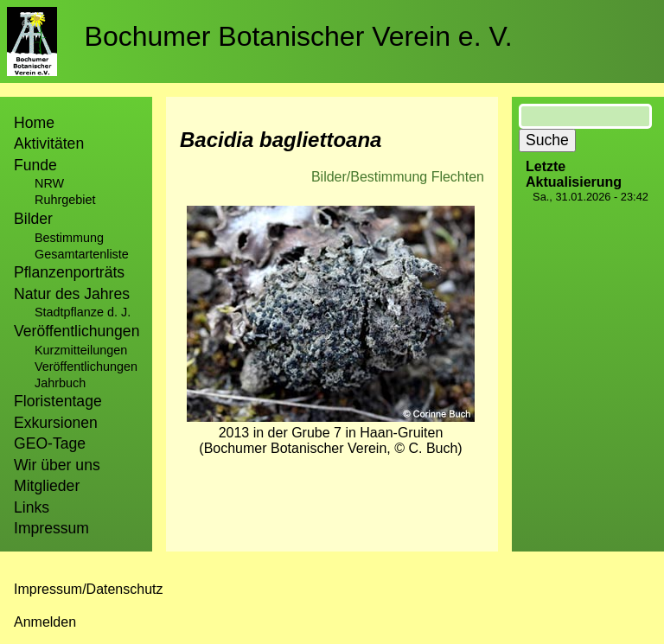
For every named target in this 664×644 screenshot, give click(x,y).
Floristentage (58, 401)
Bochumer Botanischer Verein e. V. (299, 36)
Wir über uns (57, 465)
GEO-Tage (50, 443)
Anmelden (45, 622)
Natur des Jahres (72, 294)
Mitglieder (47, 486)
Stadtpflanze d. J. (83, 312)
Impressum (51, 528)
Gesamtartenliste (82, 254)
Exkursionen (56, 423)
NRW (49, 183)
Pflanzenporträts (69, 272)
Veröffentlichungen (86, 367)
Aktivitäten (49, 143)
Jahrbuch (60, 383)
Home (34, 123)
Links (32, 507)
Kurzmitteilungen (81, 350)
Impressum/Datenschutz (89, 589)
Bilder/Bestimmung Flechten (398, 177)
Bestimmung (69, 238)
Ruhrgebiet (65, 200)
